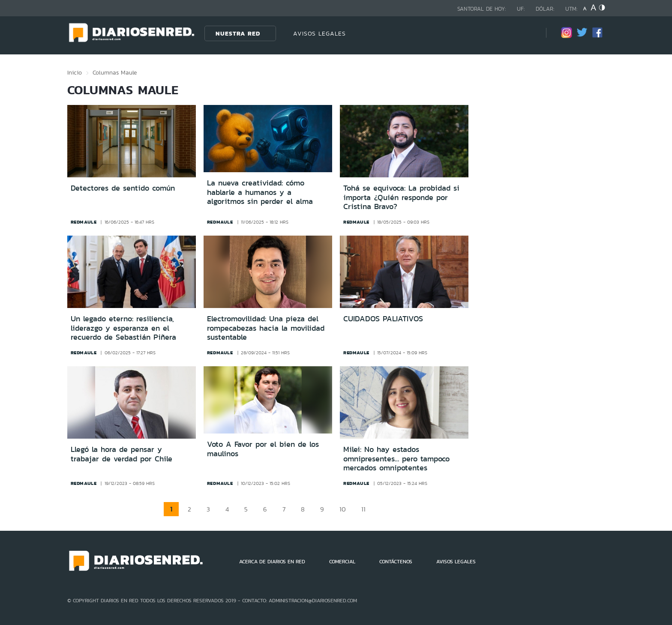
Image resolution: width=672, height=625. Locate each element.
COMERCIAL (342, 562)
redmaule (84, 222)
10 (343, 509)
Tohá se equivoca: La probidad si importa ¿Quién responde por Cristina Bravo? (401, 197)
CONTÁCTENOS (396, 562)
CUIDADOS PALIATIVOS (383, 319)
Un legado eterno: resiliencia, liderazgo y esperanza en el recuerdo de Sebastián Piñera (123, 328)
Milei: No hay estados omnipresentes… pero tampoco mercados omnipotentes (396, 459)
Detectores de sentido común (123, 188)
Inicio (75, 72)
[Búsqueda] (527, 33)
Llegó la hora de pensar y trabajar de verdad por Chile (121, 454)
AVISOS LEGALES (319, 33)
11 (363, 509)
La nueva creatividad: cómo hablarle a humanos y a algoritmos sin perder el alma (260, 192)
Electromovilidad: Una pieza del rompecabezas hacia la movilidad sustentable (266, 328)
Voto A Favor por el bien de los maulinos (263, 449)
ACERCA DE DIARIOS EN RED (272, 562)
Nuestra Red (238, 33)
